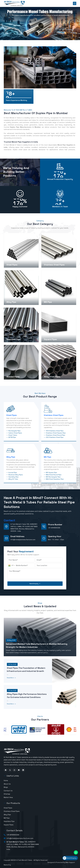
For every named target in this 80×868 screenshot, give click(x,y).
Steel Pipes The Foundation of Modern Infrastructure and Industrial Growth (26, 670)
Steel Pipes (12, 415)
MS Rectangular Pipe (53, 477)
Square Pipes (9, 825)
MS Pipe (47, 457)
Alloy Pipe (11, 457)
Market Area (8, 797)
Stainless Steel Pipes (54, 415)
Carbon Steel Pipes (15, 433)
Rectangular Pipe (14, 431)
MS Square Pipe (51, 473)
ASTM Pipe (12, 437)
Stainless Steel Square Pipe (56, 433)
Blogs (6, 787)
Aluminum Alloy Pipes (16, 475)
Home (6, 780)
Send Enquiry (35, 584)
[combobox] (11, 565)
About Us (7, 784)
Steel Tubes (13, 435)
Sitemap (7, 794)
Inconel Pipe (13, 473)
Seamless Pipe (9, 821)
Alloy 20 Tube (13, 479)
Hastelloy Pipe (13, 477)
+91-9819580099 (54, 528)
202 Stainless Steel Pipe (55, 437)
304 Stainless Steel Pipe (55, 431)
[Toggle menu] (75, 3)
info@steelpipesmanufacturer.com (23, 540)
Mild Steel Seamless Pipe (55, 479)
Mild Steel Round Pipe (54, 475)
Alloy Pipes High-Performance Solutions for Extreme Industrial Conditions (27, 696)
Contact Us (8, 791)
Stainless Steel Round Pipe (56, 435)
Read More (11, 678)
